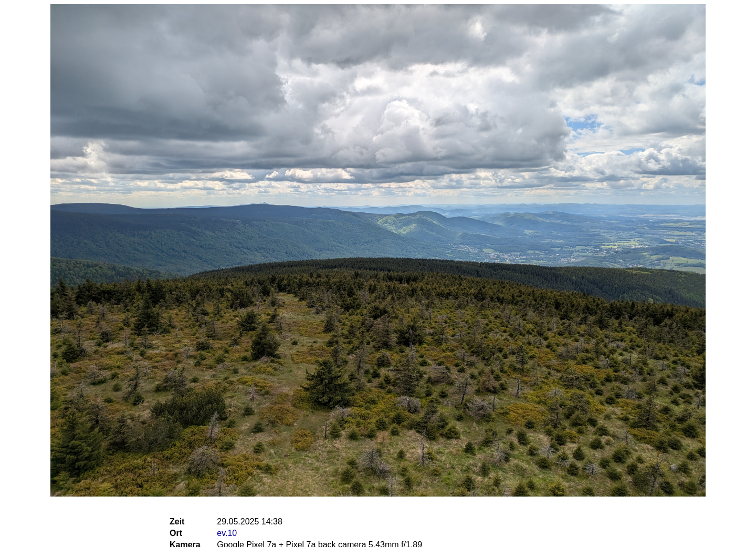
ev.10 (227, 533)
